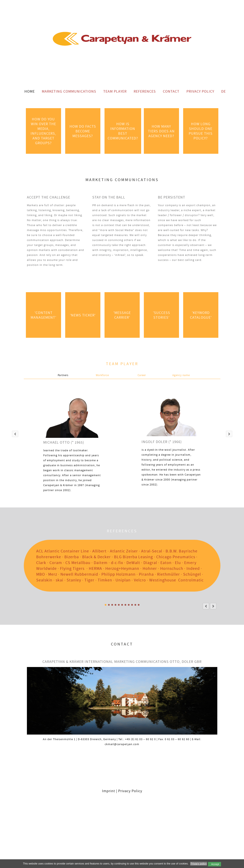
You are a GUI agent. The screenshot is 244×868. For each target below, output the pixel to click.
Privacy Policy (200, 91)
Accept (215, 864)
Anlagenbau (109, 605)
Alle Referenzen (106, 605)
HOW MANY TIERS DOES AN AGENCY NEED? (161, 131)
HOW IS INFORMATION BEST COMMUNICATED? (123, 131)
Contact (171, 91)
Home (30, 91)
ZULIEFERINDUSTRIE (115, 605)
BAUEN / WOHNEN (125, 605)
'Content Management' (43, 315)
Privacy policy (199, 864)
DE (224, 91)
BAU (122, 605)
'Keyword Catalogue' (201, 315)
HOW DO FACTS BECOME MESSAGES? (83, 131)
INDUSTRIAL (112, 605)
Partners (63, 375)
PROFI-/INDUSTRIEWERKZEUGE (119, 605)
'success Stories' (161, 315)
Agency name (181, 375)
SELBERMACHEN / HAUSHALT (129, 605)
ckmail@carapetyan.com (122, 744)
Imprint (109, 791)
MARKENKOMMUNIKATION (135, 605)
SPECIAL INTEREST (132, 605)
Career (142, 375)
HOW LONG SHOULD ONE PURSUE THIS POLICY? (201, 131)
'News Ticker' (83, 315)
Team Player (115, 91)
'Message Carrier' (122, 315)
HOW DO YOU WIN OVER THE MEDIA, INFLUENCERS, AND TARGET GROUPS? (43, 131)
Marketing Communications (69, 91)
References (145, 91)
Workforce (102, 375)
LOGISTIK (139, 605)
